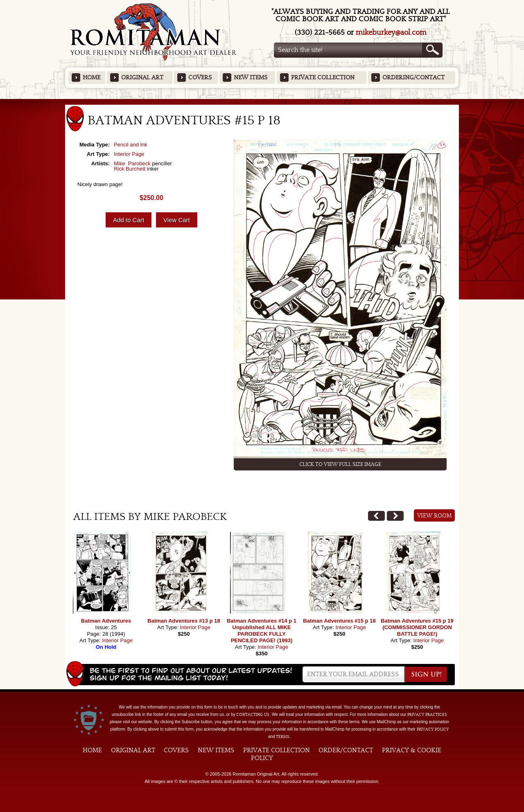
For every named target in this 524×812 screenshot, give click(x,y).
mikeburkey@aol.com (391, 33)
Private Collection (323, 78)
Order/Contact (346, 750)
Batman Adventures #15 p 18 (339, 621)
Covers (200, 78)
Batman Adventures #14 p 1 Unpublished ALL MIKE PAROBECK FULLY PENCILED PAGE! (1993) (262, 631)
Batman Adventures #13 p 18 (184, 621)
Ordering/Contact (413, 78)
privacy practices (427, 715)
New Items (251, 78)
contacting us (253, 715)
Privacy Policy (433, 729)
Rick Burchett (130, 169)
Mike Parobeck (132, 163)
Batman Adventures (106, 621)
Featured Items (262, 102)
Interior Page (129, 154)
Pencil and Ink (131, 145)
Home (91, 78)
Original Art (142, 78)
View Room (435, 516)
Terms (283, 737)
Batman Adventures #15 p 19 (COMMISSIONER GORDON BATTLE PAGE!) (417, 627)
